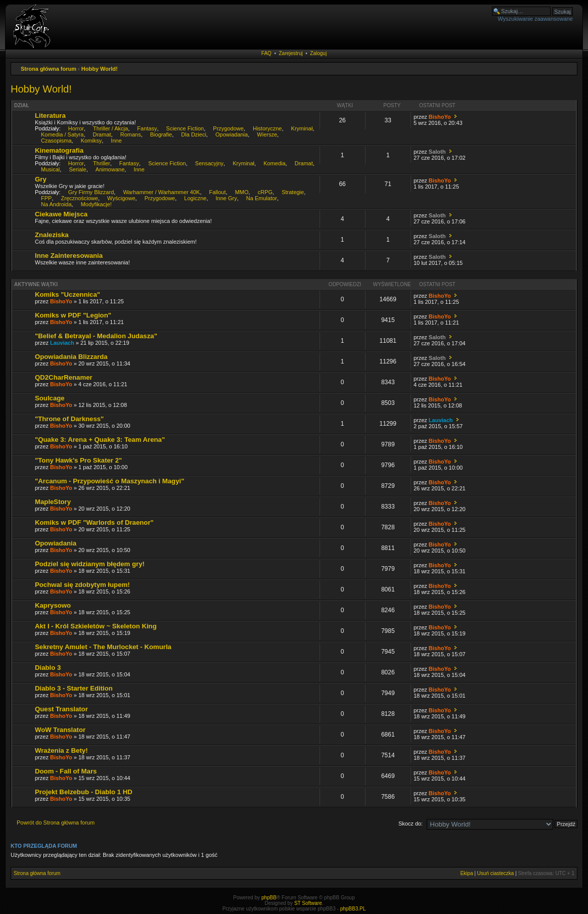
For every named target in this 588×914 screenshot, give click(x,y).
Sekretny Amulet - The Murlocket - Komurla (103, 647)
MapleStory (53, 502)
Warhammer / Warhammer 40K (161, 192)
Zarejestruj (290, 53)
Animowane (110, 169)
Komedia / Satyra (62, 134)
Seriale (77, 169)
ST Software (308, 903)
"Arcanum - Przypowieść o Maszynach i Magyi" (109, 481)
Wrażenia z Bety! (61, 750)
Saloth (437, 152)
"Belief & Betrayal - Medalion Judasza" (96, 336)
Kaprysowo (53, 605)
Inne (116, 141)
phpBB (269, 898)
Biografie (161, 134)
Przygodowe (228, 128)
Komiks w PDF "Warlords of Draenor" (94, 522)
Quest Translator (61, 709)
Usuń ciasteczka (496, 873)
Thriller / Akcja (110, 128)
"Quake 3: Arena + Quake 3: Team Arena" (100, 440)
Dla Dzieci (194, 134)
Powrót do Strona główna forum (56, 822)
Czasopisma (56, 141)
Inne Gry (227, 198)
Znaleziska (52, 235)
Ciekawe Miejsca (61, 214)
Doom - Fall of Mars (66, 771)
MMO (242, 192)
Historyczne (267, 128)
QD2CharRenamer (64, 377)
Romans (131, 134)
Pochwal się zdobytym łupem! (82, 585)
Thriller (102, 163)
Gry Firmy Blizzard (91, 192)
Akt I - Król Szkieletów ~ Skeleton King (96, 626)
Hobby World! (100, 69)
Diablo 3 (48, 668)
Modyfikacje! (96, 204)
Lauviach (62, 343)
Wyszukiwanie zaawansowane (535, 19)
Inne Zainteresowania (69, 256)
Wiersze (267, 134)
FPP (46, 198)
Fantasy (147, 128)
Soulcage (50, 398)
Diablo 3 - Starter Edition (74, 688)
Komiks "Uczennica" (67, 294)
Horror (76, 128)
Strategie (293, 192)
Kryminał (302, 128)
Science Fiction (185, 128)
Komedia (274, 163)
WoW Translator (60, 730)
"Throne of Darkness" (69, 419)
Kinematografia (59, 150)
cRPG (265, 192)
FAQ (266, 53)
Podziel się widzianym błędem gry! (90, 564)
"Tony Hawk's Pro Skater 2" (78, 460)
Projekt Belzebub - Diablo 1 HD (84, 792)
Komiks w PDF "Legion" (73, 315)
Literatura (50, 116)
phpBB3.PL (353, 909)
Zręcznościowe (80, 198)
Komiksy (92, 141)
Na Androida (56, 204)
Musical (50, 169)
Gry (41, 179)
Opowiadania (232, 134)
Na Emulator (262, 198)
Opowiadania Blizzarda (71, 357)
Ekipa (466, 873)
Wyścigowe (121, 198)
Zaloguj (318, 53)
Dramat (102, 134)
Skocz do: (411, 824)
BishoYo (440, 117)
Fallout (218, 192)
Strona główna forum (49, 69)
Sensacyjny (209, 163)
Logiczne (195, 198)
